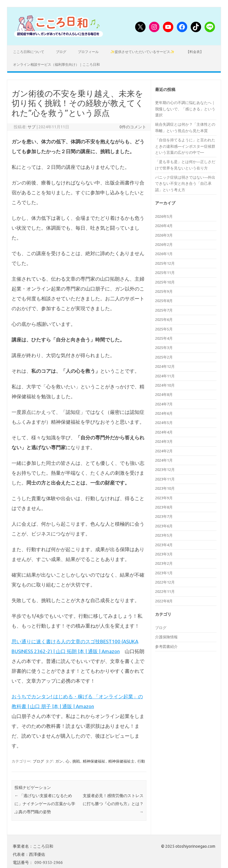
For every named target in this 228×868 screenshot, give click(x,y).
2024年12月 (165, 366)
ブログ (61, 52)
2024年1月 (164, 460)
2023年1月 (164, 573)
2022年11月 (165, 591)
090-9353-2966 (49, 862)
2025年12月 (165, 263)
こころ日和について (29, 52)
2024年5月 (164, 423)
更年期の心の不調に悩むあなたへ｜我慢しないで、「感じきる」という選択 (185, 109)
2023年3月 (164, 554)
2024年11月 (165, 376)
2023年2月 (164, 563)
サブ (32, 127)
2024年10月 (165, 385)
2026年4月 (164, 226)
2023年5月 (164, 535)
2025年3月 (164, 348)
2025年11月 (165, 273)
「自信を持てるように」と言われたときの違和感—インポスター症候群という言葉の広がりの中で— (185, 146)
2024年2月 (164, 451)
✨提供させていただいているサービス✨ (142, 52)
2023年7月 (164, 516)
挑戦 (76, 761)
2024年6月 (164, 413)
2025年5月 (164, 329)
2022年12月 (165, 582)
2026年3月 (164, 235)
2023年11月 (165, 479)
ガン (59, 761)
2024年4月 (164, 432)
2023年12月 (165, 469)
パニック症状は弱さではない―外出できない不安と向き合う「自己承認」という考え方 (185, 183)
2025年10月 (165, 282)
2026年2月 (164, 244)
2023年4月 (164, 545)
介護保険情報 (166, 637)
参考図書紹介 (166, 646)
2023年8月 (164, 507)
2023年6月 (164, 526)
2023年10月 (165, 488)
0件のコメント (133, 127)
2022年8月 (164, 601)
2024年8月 (164, 394)
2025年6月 (164, 319)
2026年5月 (164, 216)
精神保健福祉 (94, 761)
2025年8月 (164, 301)
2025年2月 (164, 357)
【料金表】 (195, 52)
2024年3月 (164, 441)
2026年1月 (164, 254)
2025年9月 (164, 291)
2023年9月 (164, 498)
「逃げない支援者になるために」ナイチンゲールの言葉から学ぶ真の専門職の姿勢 (45, 804)
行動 (141, 761)
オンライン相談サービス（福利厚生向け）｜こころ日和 (56, 64)
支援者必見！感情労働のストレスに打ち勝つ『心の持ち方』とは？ (113, 804)
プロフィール (88, 52)
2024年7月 (164, 404)
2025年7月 (164, 310)
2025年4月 (164, 338)
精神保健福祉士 (121, 761)
